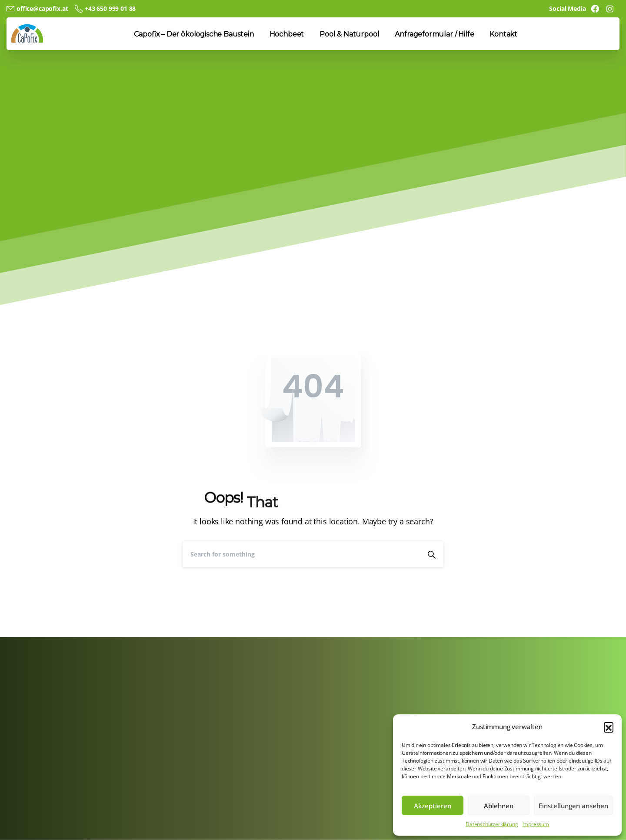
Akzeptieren (433, 806)
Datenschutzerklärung (492, 824)
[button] (609, 727)
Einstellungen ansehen (573, 806)
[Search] (301, 554)
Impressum (536, 824)
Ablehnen (499, 806)
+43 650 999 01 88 (105, 9)
